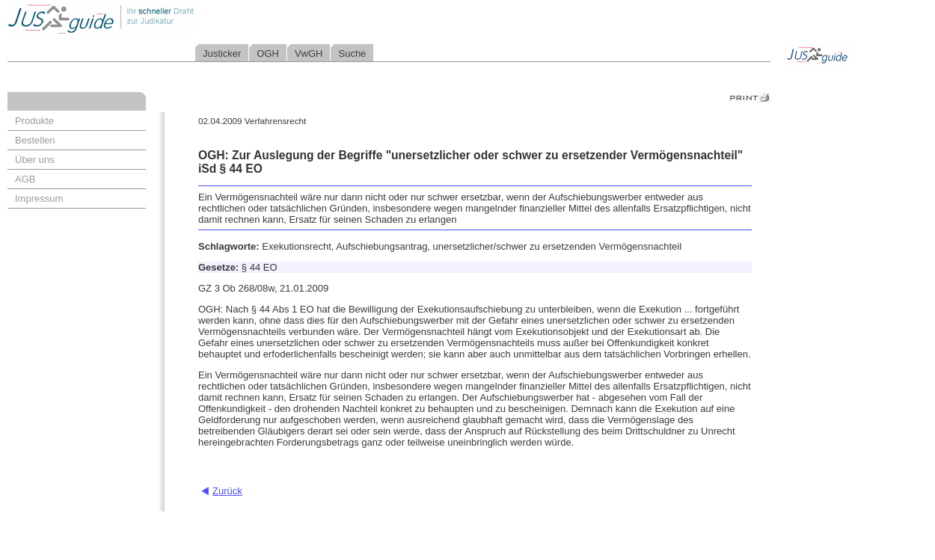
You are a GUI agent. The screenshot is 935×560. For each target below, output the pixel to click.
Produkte (34, 121)
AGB (25, 179)
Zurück (227, 491)
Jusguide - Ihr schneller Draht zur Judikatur (150, 18)
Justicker (222, 53)
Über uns (35, 160)
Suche (352, 53)
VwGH (309, 53)
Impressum (39, 199)
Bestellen (35, 140)
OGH (268, 53)
